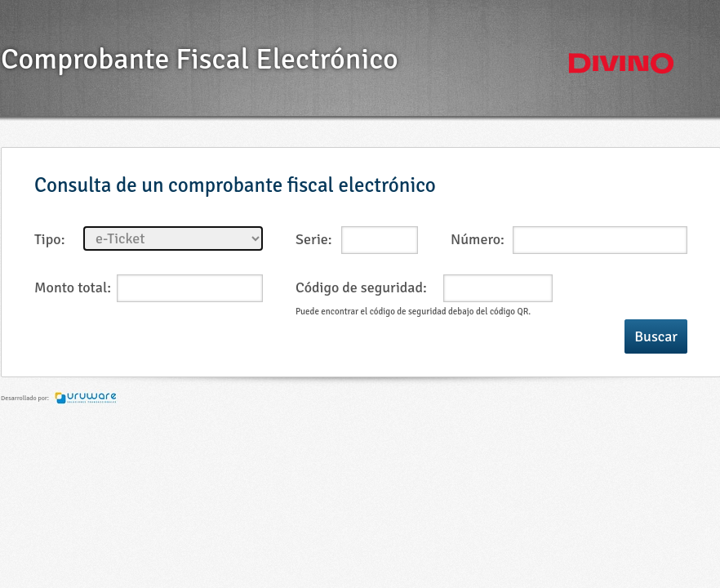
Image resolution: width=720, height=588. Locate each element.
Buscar (656, 336)
